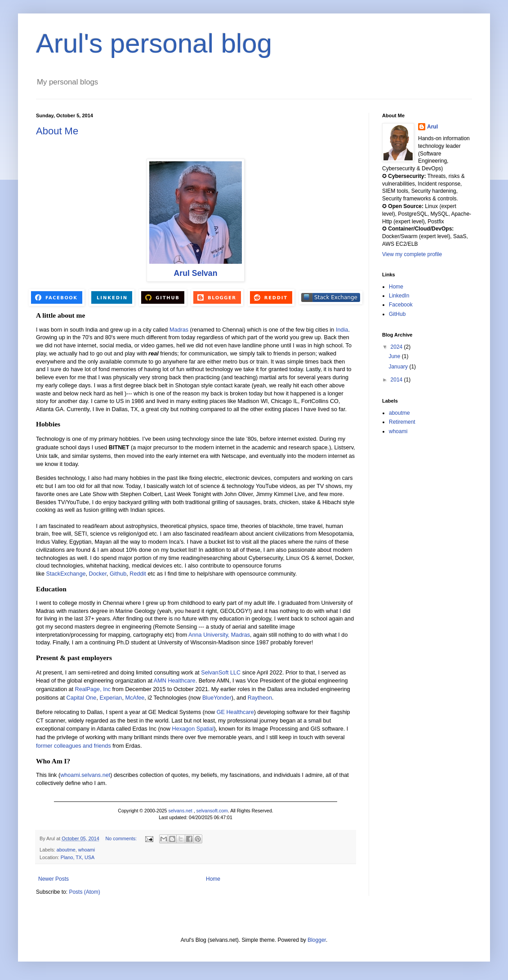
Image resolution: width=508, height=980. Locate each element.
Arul (432, 127)
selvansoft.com (212, 811)
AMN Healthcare (175, 681)
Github (118, 574)
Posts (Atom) (84, 892)
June (395, 356)
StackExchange (66, 574)
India (342, 330)
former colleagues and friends (74, 746)
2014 (397, 380)
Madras (179, 330)
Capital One (82, 698)
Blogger (317, 940)
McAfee (135, 698)
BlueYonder (217, 698)
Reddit (138, 574)
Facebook (401, 305)
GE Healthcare (235, 712)
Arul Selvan (196, 273)
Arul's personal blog (154, 43)
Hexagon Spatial (193, 729)
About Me (57, 131)
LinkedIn (399, 296)
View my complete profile (412, 254)
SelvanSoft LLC (221, 673)
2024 (397, 347)
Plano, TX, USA (78, 857)
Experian (111, 698)
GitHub (397, 314)
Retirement (402, 422)
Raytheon (260, 698)
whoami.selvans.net (85, 775)
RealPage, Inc (93, 689)
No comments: (122, 838)
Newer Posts (53, 879)
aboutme (66, 850)
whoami (87, 850)
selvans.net (180, 811)
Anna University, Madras (219, 635)
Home (213, 879)
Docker (98, 574)
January (399, 367)
